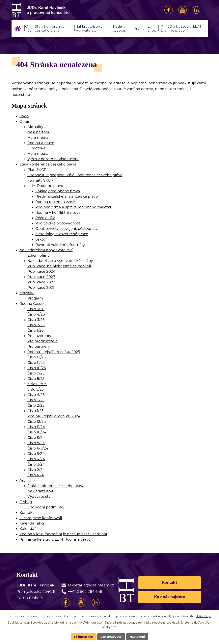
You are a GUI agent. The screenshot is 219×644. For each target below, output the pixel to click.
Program (35, 298)
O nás (28, 28)
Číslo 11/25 (36, 363)
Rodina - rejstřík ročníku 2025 (54, 352)
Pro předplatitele (42, 341)
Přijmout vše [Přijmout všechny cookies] (84, 637)
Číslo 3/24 (36, 464)
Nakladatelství (40, 491)
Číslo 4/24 (36, 459)
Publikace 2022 (41, 282)
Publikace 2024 (41, 271)
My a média (38, 138)
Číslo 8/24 (36, 443)
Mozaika (27, 293)
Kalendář (28, 529)
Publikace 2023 (41, 277)
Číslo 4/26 (36, 314)
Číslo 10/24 (37, 432)
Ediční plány (38, 255)
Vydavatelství (39, 497)
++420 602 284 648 (85, 592)
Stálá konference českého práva (50, 28)
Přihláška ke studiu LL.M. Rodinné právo (180, 28)
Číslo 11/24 (36, 427)
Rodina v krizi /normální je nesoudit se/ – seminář (63, 534)
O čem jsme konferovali (41, 518)
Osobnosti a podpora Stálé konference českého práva (75, 175)
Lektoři (41, 239)
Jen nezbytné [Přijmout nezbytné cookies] (111, 637)
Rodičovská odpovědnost (58, 223)
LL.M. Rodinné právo (45, 186)
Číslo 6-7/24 (38, 448)
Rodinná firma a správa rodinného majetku (74, 207)
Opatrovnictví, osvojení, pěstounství (67, 229)
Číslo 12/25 (37, 357)
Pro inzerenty (39, 336)
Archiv (139, 28)
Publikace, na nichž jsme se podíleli (59, 266)
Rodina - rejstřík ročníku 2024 (54, 416)
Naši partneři (39, 132)
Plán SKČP (37, 170)
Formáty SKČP (40, 180)
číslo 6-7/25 (37, 384)
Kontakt (27, 513)
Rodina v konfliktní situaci (58, 213)
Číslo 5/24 (36, 454)
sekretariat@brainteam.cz (91, 585)
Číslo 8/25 (36, 379)
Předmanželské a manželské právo (67, 196)
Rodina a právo (41, 143)
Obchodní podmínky (46, 507)
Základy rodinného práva (58, 191)
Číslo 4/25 (36, 395)
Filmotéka (36, 148)
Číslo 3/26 (36, 320)
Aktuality (35, 127)
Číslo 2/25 (36, 405)
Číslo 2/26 (36, 325)
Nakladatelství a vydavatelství (89, 28)
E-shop (152, 28)
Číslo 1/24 (36, 475)
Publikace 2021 (41, 288)
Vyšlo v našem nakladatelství (53, 159)
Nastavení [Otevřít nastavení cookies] (137, 637)
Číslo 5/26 (36, 309)
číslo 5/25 (36, 389)
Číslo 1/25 (35, 411)
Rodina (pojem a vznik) (56, 202)
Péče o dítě (45, 218)
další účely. (203, 616)
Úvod (18, 28)
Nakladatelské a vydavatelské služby (60, 261)
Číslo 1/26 (36, 330)
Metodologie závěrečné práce (62, 234)
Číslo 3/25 (36, 400)
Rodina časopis (119, 28)
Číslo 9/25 (36, 373)
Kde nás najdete (170, 597)
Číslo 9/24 (36, 438)
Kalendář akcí (32, 523)
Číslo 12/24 (37, 422)
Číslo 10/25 (37, 368)
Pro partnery (39, 347)
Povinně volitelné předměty (60, 245)
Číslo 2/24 (36, 470)
